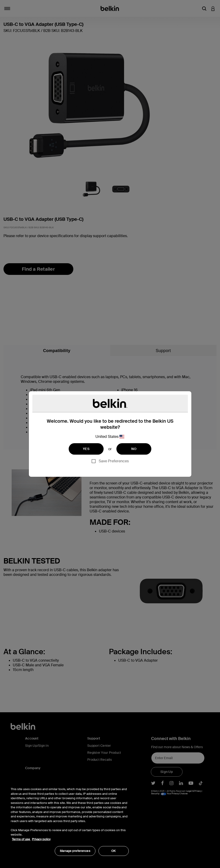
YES (86, 449)
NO (134, 449)
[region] (70, 819)
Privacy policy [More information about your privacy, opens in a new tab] (41, 839)
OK (113, 851)
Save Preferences (114, 461)
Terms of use (21, 839)
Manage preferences (75, 851)
